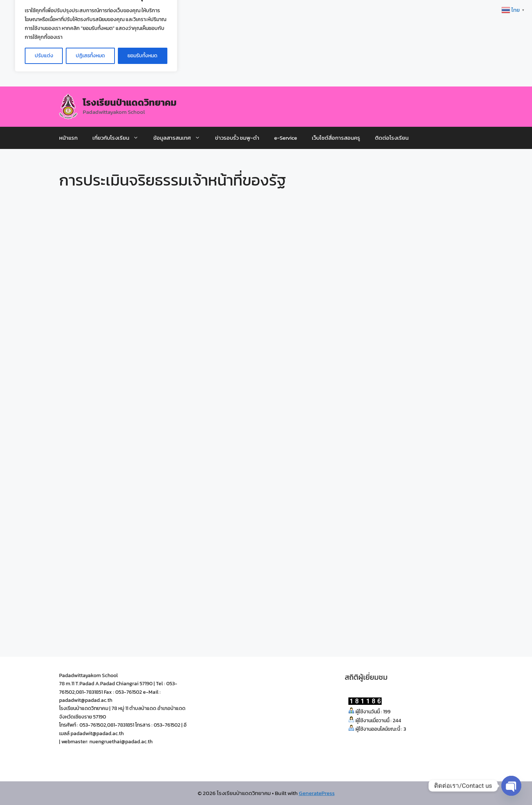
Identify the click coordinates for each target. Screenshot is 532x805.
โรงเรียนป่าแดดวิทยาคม (130, 102)
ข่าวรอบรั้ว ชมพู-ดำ (237, 138)
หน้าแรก (68, 138)
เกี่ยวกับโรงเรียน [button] (119, 138)
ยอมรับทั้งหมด (142, 56)
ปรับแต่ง (44, 56)
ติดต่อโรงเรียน (392, 138)
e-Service (286, 138)
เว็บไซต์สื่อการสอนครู (336, 138)
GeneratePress (317, 793)
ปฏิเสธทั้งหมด (90, 56)
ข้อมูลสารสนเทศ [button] (180, 138)
